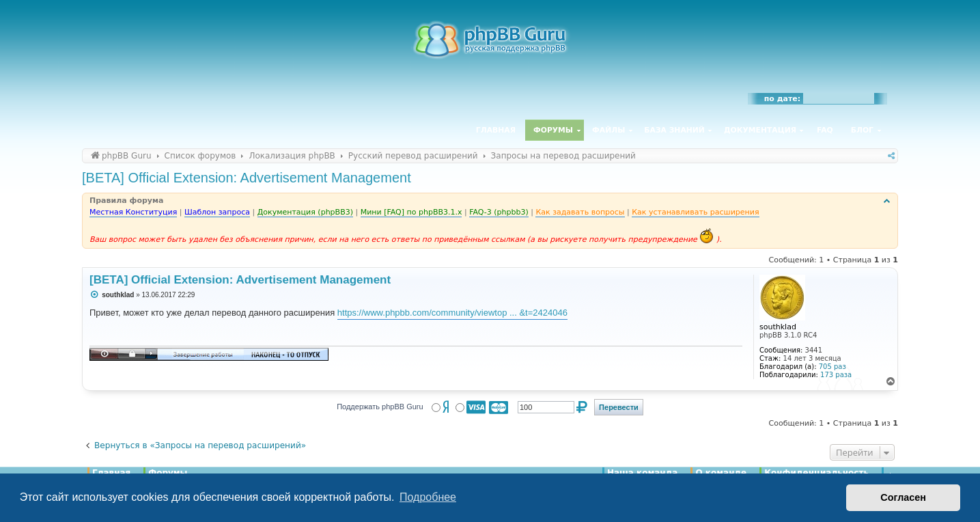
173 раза (836, 375)
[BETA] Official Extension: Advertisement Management (247, 178)
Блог (862, 130)
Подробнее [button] (428, 497)
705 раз (832, 367)
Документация (760, 130)
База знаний (674, 130)
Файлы (608, 130)
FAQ (825, 130)
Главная (496, 130)
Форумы (553, 130)
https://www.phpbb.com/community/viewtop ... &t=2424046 (452, 313)
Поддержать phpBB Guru (380, 407)
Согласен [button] (903, 497)
